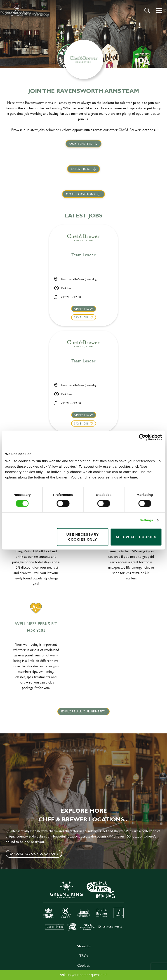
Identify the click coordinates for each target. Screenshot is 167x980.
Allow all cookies (136, 537)
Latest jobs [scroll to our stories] (81, 169)
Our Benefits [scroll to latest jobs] (81, 144)
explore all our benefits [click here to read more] (83, 711)
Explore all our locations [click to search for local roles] (34, 854)
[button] (147, 10)
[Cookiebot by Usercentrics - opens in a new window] (142, 437)
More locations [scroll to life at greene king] (81, 194)
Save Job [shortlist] (81, 317)
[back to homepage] (17, 10)
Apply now (83, 309)
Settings (146, 520)
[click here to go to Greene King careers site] (84, 906)
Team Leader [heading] (83, 255)
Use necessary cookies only (83, 537)
